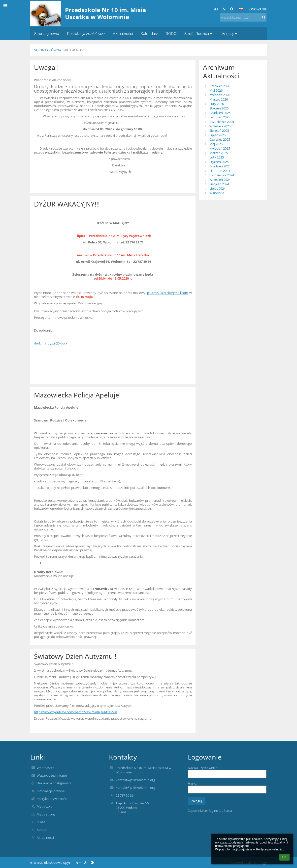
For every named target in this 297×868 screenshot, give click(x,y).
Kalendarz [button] (149, 34)
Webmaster (45, 768)
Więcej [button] (230, 34)
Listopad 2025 (220, 117)
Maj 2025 (216, 144)
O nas (41, 822)
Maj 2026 (216, 90)
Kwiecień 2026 (220, 95)
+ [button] (216, 9)
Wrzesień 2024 (220, 180)
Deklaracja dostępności (54, 783)
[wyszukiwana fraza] (243, 17)
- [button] (224, 9)
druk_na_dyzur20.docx (51, 343)
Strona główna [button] (47, 34)
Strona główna (48, 50)
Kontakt (43, 830)
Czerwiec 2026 (220, 86)
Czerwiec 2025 (220, 139)
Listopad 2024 (220, 171)
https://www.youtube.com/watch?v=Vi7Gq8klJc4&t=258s (76, 712)
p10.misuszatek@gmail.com (168, 293)
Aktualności (75, 50)
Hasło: (192, 783)
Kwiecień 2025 (220, 148)
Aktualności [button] (123, 34)
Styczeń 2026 (219, 108)
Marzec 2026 (219, 99)
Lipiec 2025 (217, 135)
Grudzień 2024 (220, 166)
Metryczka (44, 806)
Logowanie (257, 9)
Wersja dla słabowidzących (52, 863)
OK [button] (284, 857)
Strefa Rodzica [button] (199, 34)
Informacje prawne (51, 791)
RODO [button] (171, 34)
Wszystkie (217, 193)
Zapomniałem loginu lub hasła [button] (210, 811)
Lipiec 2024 (217, 188)
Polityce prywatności (270, 849)
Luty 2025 (217, 157)
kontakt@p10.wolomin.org (135, 780)
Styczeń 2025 (219, 162)
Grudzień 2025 (220, 113)
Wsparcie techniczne (52, 775)
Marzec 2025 (219, 153)
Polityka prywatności (52, 799)
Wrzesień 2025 (220, 126)
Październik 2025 (222, 122)
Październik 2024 (222, 175)
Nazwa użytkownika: (203, 768)
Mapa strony (46, 814)
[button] (241, 9)
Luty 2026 (217, 104)
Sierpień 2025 (219, 131)
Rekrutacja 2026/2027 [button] (86, 34)
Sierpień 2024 (219, 184)
